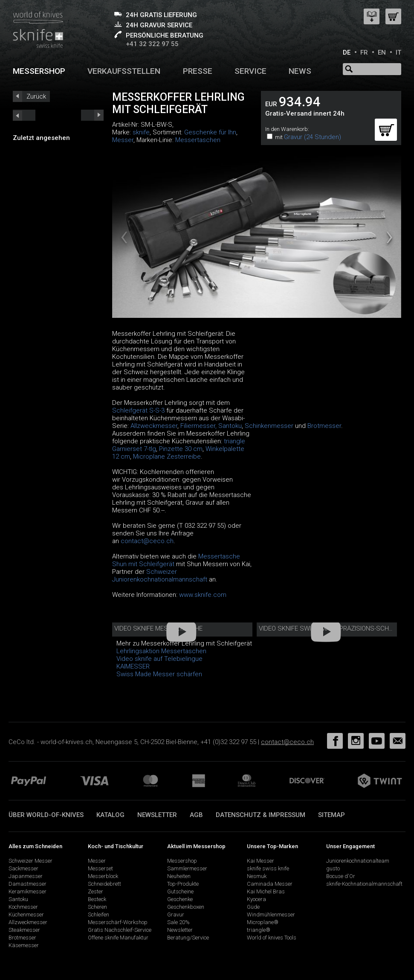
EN (382, 52)
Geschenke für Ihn (210, 132)
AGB (196, 815)
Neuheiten (179, 876)
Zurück (36, 96)
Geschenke (180, 899)
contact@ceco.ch (147, 541)
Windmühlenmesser (271, 915)
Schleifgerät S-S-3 (138, 410)
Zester (96, 891)
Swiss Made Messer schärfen (159, 674)
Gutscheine (180, 891)
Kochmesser (23, 907)
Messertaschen (198, 140)
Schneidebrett (104, 884)
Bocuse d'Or (341, 876)
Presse (198, 71)
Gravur (176, 915)
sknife (141, 132)
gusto (333, 868)
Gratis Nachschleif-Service (120, 930)
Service (250, 71)
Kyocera (256, 899)
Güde (253, 907)
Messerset (100, 868)
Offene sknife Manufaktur (118, 938)
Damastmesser (28, 884)
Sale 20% (178, 922)
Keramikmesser (28, 891)
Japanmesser (26, 876)
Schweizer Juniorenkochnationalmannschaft (160, 576)
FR (364, 52)
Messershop (39, 71)
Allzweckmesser (154, 426)
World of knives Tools (272, 938)
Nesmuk (257, 876)
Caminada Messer (270, 884)
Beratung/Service (188, 938)
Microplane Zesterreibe (167, 457)
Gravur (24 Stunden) (313, 137)
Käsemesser (24, 945)
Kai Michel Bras (266, 891)
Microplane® (263, 922)
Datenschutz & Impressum (261, 815)
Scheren (97, 907)
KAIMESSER (133, 666)
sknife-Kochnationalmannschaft (364, 884)
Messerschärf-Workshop (118, 922)
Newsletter (157, 815)
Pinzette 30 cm (181, 449)
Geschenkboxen (186, 907)
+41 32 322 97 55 (152, 44)
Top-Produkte (183, 884)
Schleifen (98, 915)
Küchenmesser (26, 915)
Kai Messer (261, 861)
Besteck (97, 899)
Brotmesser (324, 426)
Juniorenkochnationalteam (358, 861)
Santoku (230, 426)
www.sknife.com (203, 595)
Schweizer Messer (30, 861)
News (300, 71)
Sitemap (331, 815)
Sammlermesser (187, 868)
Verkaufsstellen (124, 71)
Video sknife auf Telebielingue (159, 659)
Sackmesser (23, 868)
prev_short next (92, 115)
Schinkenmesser (269, 426)
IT (398, 52)
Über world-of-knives (46, 815)
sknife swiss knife (268, 868)
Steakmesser (24, 930)
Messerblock (103, 876)
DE (347, 52)
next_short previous (24, 115)
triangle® (259, 930)
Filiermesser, (198, 426)
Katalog (110, 815)
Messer (123, 140)
